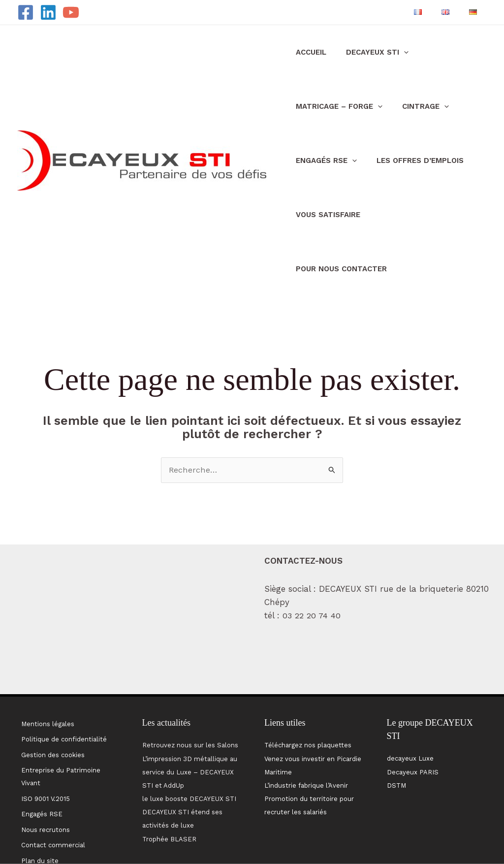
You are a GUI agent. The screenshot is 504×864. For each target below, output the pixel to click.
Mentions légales (46, 669)
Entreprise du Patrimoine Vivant (59, 716)
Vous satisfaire (323, 215)
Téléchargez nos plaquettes (308, 691)
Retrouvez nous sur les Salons (190, 691)
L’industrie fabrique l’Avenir (306, 732)
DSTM (396, 732)
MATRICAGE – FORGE (334, 106)
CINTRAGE (411, 106)
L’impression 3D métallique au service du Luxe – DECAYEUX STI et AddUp (190, 719)
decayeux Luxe (410, 705)
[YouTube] (71, 12)
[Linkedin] (48, 12)
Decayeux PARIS (413, 719)
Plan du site (38, 790)
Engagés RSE (321, 160)
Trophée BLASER (169, 785)
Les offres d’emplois (405, 160)
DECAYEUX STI (362, 52)
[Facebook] (26, 12)
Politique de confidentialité (63, 683)
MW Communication (475, 835)
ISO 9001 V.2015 (44, 736)
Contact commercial (52, 777)
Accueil (306, 52)
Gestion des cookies (51, 696)
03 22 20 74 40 (312, 562)
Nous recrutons (44, 763)
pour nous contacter (411, 215)
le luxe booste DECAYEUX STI (189, 745)
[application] (389, 52)
